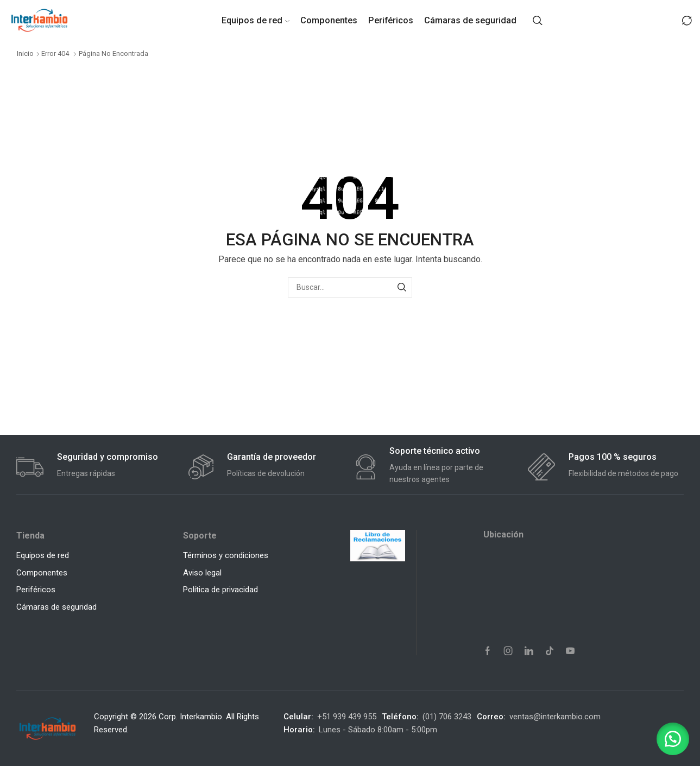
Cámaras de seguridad (470, 20)
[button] (673, 739)
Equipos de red (256, 20)
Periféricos (391, 20)
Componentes (329, 20)
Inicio (25, 53)
